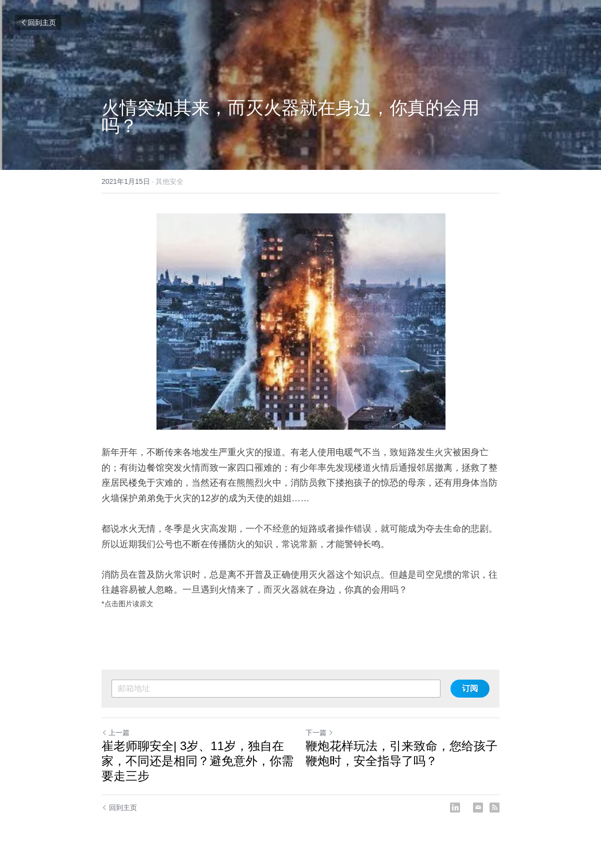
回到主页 (38, 22)
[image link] (300, 322)
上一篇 (115, 733)
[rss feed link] (494, 808)
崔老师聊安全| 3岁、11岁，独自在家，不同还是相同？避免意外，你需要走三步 (197, 761)
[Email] (478, 808)
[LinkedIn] (455, 808)
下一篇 (319, 733)
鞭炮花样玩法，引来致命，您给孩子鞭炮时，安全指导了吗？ (401, 753)
